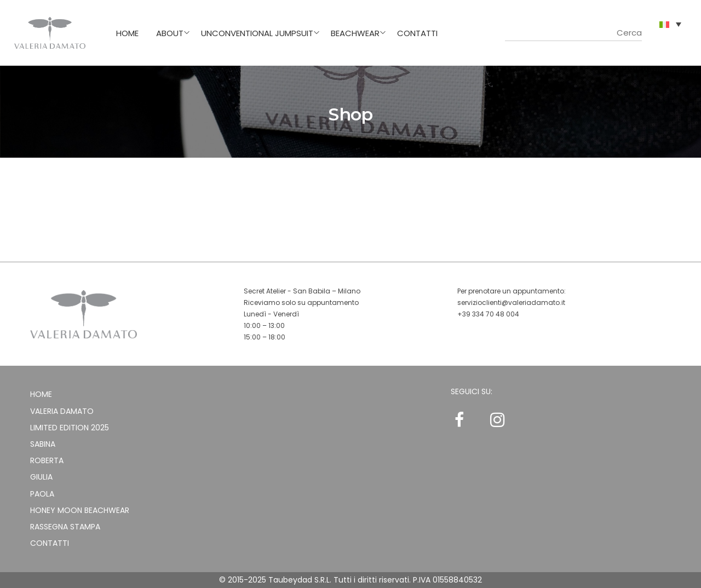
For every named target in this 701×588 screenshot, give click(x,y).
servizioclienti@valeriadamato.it (511, 302)
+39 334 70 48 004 (488, 314)
